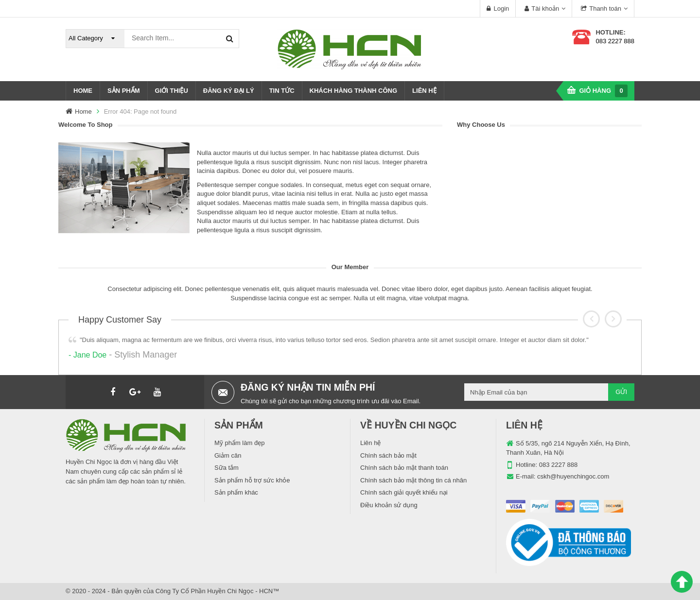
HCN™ (269, 591)
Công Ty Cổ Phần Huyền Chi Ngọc (205, 591)
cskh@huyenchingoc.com (573, 476)
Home (83, 111)
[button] (591, 319)
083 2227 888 (615, 41)
